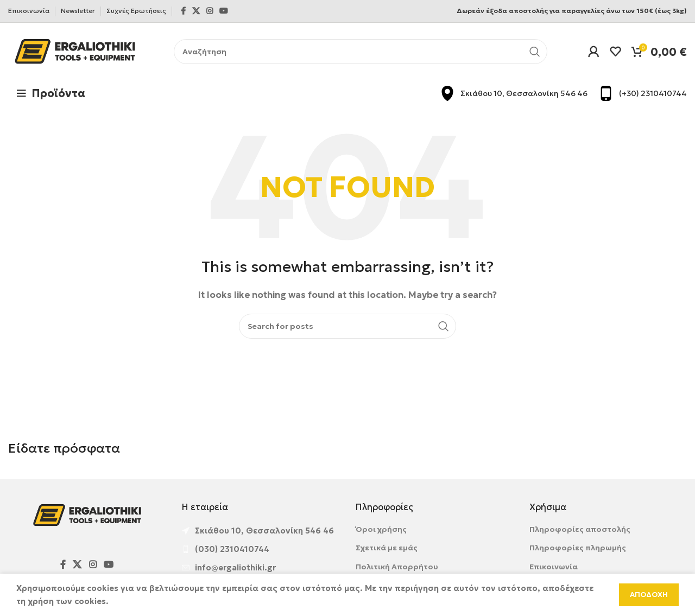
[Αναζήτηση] (361, 52)
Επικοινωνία (554, 567)
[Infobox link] (514, 93)
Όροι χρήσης (381, 529)
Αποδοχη (649, 595)
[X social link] (196, 11)
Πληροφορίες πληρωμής (578, 548)
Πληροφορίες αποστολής (580, 529)
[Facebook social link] (183, 11)
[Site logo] (75, 50)
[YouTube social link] (224, 11)
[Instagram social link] (210, 11)
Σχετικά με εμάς (387, 548)
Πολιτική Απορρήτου (397, 567)
